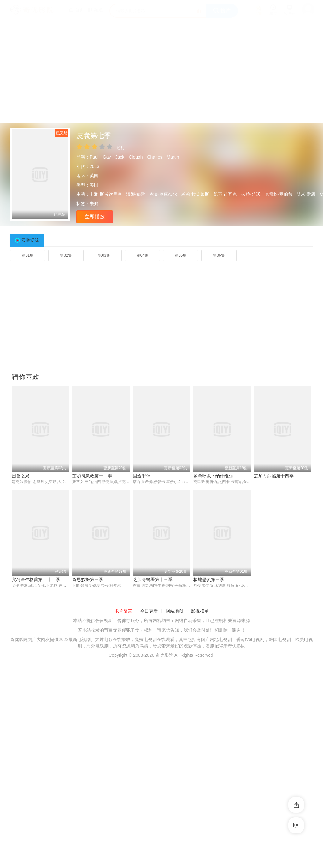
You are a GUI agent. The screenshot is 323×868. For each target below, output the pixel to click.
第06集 (219, 255)
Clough (136, 157)
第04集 (142, 255)
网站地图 (174, 715)
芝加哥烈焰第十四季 (274, 476)
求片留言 (123, 715)
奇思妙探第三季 (27, 683)
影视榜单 (200, 715)
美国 (94, 185)
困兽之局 (21, 476)
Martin (173, 157)
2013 (94, 166)
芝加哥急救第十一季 (92, 476)
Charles (155, 157)
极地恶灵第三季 (148, 683)
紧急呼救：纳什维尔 (213, 476)
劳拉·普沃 (251, 194)
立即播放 (95, 217)
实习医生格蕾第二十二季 (278, 579)
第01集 (28, 255)
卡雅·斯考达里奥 (106, 194)
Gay (107, 157)
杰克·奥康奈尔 (163, 194)
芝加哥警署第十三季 (92, 683)
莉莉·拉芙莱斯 (195, 194)
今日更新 (149, 715)
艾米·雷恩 (306, 194)
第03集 (104, 255)
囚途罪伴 (142, 476)
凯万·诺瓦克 (225, 194)
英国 (94, 176)
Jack (120, 157)
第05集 (181, 255)
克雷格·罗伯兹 (279, 194)
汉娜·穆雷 (136, 194)
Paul (94, 157)
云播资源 (30, 240)
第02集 (66, 255)
